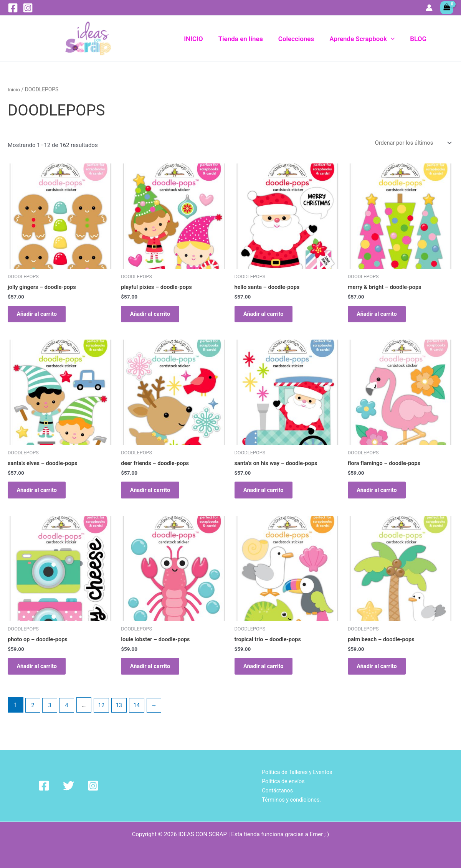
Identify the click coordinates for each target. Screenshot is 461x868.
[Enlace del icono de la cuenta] (429, 8)
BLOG (419, 39)
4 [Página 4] (68, 714)
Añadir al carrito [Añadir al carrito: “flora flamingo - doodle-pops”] (380, 495)
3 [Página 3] (50, 714)
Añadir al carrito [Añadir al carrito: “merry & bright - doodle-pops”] (380, 315)
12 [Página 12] (103, 714)
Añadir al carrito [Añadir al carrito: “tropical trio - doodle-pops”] (267, 673)
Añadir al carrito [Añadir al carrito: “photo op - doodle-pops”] (40, 673)
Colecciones (302, 39)
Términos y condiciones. (291, 799)
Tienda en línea (249, 39)
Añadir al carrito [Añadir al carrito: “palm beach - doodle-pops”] (380, 673)
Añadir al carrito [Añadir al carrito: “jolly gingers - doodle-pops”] (40, 315)
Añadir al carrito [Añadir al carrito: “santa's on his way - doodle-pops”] (267, 495)
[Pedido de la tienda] (411, 143)
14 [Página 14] (139, 714)
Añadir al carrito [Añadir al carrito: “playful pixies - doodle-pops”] (153, 315)
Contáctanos (276, 790)
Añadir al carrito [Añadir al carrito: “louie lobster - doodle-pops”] (153, 673)
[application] (394, 39)
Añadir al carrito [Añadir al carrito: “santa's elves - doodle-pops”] (40, 495)
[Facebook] (13, 8)
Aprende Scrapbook (365, 39)
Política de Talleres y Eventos (297, 771)
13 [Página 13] (121, 714)
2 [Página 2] (33, 714)
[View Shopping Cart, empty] (447, 8)
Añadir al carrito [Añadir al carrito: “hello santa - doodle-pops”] (267, 315)
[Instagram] (28, 8)
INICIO (204, 39)
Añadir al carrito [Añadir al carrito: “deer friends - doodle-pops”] (153, 495)
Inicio (14, 89)
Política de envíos (282, 781)
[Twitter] (60, 785)
